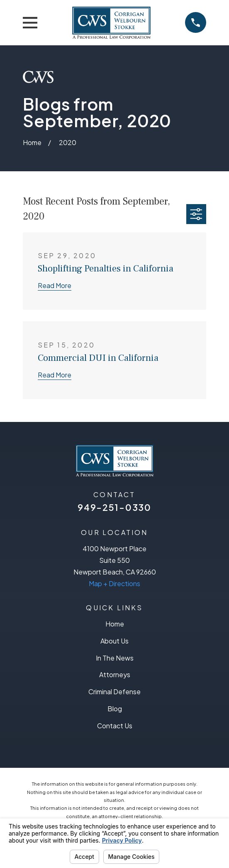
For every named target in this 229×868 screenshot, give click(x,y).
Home (115, 624)
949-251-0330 (114, 507)
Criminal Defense (114, 692)
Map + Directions (114, 583)
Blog (115, 709)
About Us (114, 641)
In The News (115, 658)
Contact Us (115, 726)
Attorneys (115, 674)
